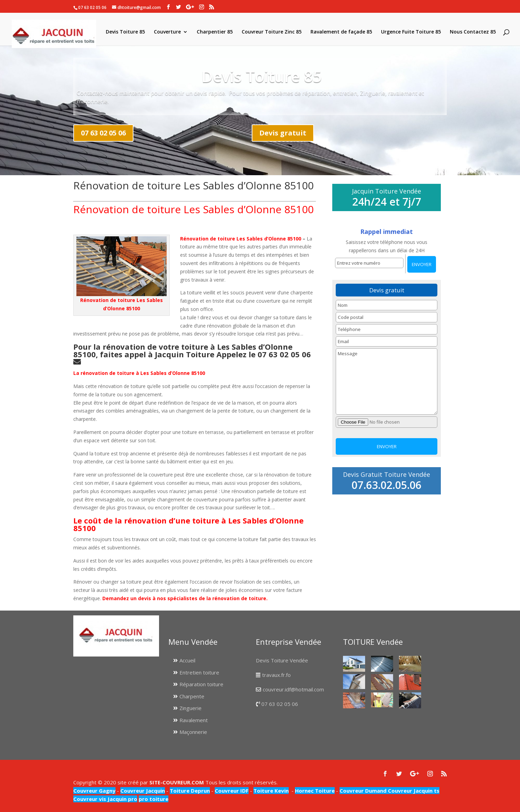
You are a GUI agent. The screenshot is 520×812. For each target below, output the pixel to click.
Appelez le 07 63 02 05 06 (265, 354)
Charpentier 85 (215, 32)
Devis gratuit (283, 133)
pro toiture (154, 799)
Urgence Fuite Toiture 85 (411, 32)
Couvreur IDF (232, 791)
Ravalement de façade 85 (341, 32)
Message (386, 381)
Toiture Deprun (190, 791)
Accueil (187, 660)
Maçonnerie (193, 732)
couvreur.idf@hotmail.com (293, 689)
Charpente (192, 696)
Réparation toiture (201, 684)
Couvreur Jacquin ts (413, 791)
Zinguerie (191, 708)
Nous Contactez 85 (473, 32)
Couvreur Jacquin (143, 791)
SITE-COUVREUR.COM (177, 782)
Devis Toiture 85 (125, 32)
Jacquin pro (122, 799)
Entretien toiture (199, 672)
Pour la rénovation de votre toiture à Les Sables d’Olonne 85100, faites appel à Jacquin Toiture (183, 350)
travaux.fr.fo (276, 675)
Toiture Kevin (271, 791)
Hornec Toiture (315, 791)
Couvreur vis (90, 799)
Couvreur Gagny (94, 791)
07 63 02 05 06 (103, 133)
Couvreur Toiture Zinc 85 (272, 32)
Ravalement (194, 720)
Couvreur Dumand (363, 791)
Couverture (167, 32)
